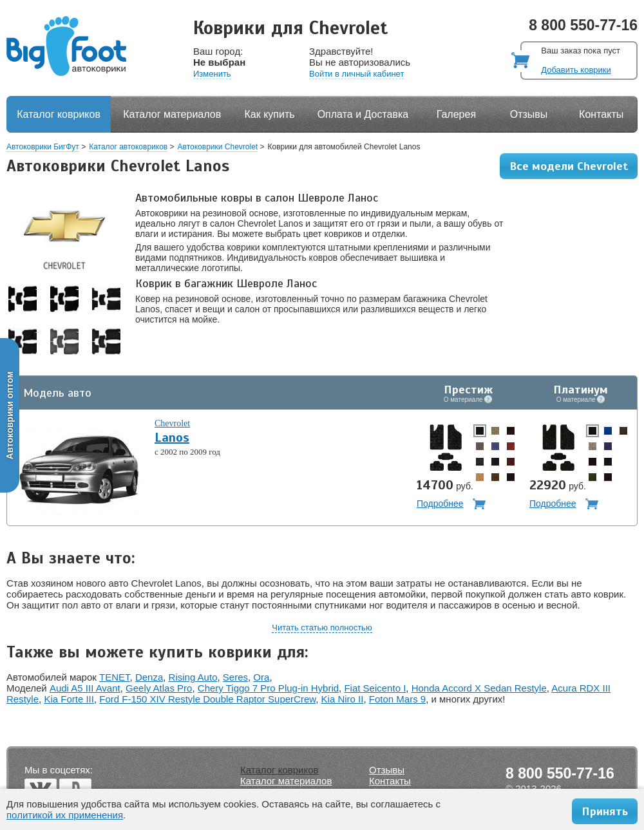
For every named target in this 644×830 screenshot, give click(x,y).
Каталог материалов (172, 114)
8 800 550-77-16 (583, 25)
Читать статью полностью (322, 627)
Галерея (456, 114)
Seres (235, 677)
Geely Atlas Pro (159, 688)
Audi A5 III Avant (85, 688)
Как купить (270, 114)
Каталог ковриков (59, 114)
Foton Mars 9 (397, 699)
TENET (115, 677)
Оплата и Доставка (363, 114)
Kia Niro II (343, 699)
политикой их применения (65, 815)
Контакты (601, 114)
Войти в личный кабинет (356, 74)
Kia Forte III (69, 699)
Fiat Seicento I (375, 688)
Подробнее (440, 504)
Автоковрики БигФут (43, 147)
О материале (468, 399)
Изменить (212, 74)
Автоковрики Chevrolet (218, 147)
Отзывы (529, 114)
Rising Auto (193, 677)
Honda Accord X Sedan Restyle (479, 688)
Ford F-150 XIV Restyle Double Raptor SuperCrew (207, 699)
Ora (261, 677)
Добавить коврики (576, 70)
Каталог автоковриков (128, 147)
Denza (149, 677)
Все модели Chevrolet (569, 166)
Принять (605, 811)
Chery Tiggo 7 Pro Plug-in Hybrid (268, 688)
